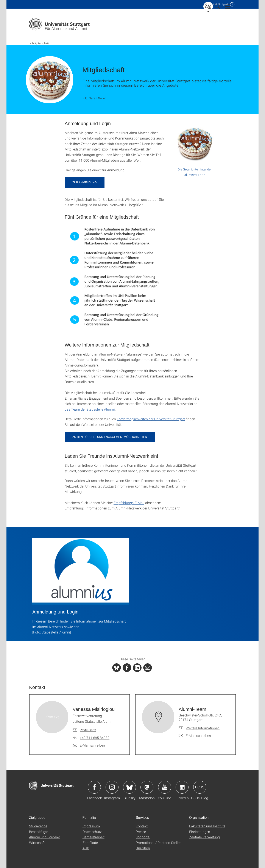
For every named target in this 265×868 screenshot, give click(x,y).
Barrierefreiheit (94, 837)
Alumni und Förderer (44, 837)
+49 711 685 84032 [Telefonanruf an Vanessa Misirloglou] (95, 738)
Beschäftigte (39, 832)
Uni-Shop (143, 848)
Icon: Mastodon (147, 787)
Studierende (38, 826)
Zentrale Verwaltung (204, 837)
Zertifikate (90, 843)
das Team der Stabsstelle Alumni (90, 409)
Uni (216, 4)
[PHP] (127, 668)
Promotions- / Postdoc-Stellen (159, 843)
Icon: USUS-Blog (200, 787)
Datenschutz (92, 832)
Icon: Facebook (94, 787)
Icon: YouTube (165, 787)
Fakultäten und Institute (207, 826)
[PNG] (115, 279)
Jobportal (143, 837)
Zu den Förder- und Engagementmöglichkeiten (110, 437)
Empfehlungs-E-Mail (129, 503)
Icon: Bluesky (129, 787)
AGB (86, 848)
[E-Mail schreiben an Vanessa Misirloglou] (89, 745)
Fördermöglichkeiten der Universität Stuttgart (151, 419)
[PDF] (195, 151)
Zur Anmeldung (85, 182)
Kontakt (142, 826)
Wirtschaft (37, 843)
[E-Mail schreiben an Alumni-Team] (195, 736)
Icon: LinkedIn (182, 787)
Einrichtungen (200, 832)
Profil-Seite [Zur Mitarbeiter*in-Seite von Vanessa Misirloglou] (88, 730)
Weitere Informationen (203, 728)
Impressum (91, 826)
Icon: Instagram (112, 787)
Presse (141, 832)
